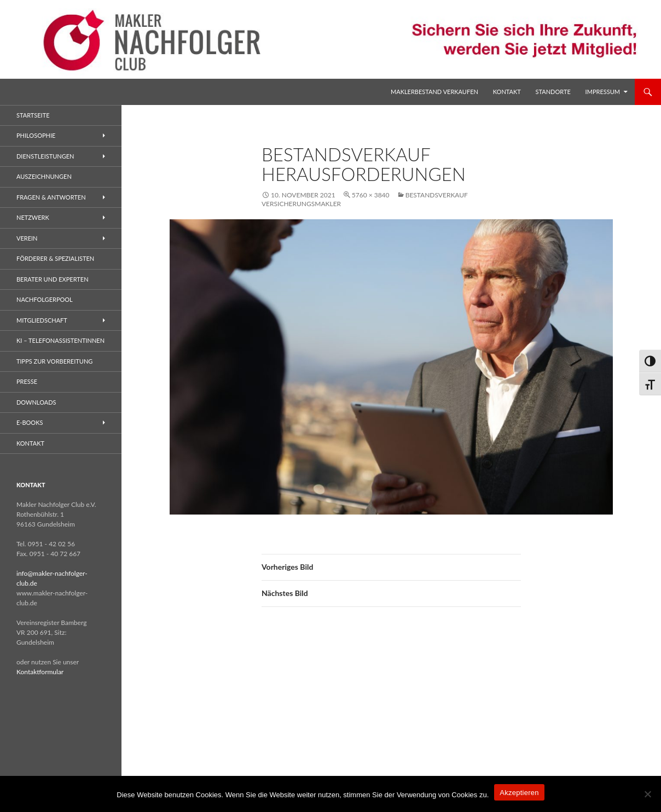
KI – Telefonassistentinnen (60, 340)
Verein (27, 238)
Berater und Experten (53, 279)
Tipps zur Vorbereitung (54, 361)
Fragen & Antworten (51, 197)
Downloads (36, 402)
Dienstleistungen (45, 156)
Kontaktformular (40, 672)
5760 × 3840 (371, 195)
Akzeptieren (519, 793)
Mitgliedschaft (42, 320)
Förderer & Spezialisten (55, 258)
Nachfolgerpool (45, 299)
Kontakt (507, 92)
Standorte (553, 92)
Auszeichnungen (44, 176)
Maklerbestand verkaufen (434, 92)
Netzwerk (33, 217)
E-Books (30, 422)
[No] (647, 794)
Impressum (603, 92)
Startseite (33, 115)
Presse (27, 381)
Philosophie (36, 135)
